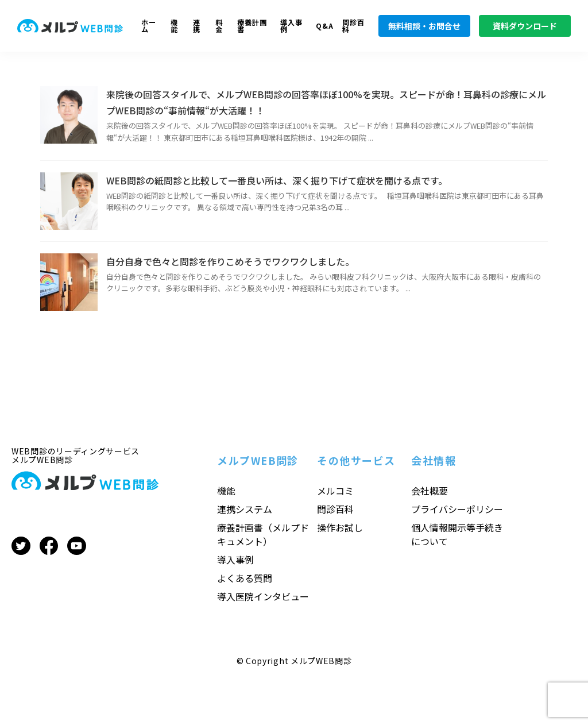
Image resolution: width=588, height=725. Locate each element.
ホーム (149, 26)
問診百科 (353, 26)
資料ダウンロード (525, 26)
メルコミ (335, 491)
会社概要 (430, 491)
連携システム (245, 509)
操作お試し (340, 527)
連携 (197, 26)
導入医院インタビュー (263, 596)
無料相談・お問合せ (424, 26)
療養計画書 (252, 26)
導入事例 (291, 26)
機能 (174, 26)
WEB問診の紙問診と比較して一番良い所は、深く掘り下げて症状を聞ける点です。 (277, 180)
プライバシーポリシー (457, 509)
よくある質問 (245, 578)
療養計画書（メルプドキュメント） (263, 534)
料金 (219, 26)
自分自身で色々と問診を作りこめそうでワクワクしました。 (230, 261)
